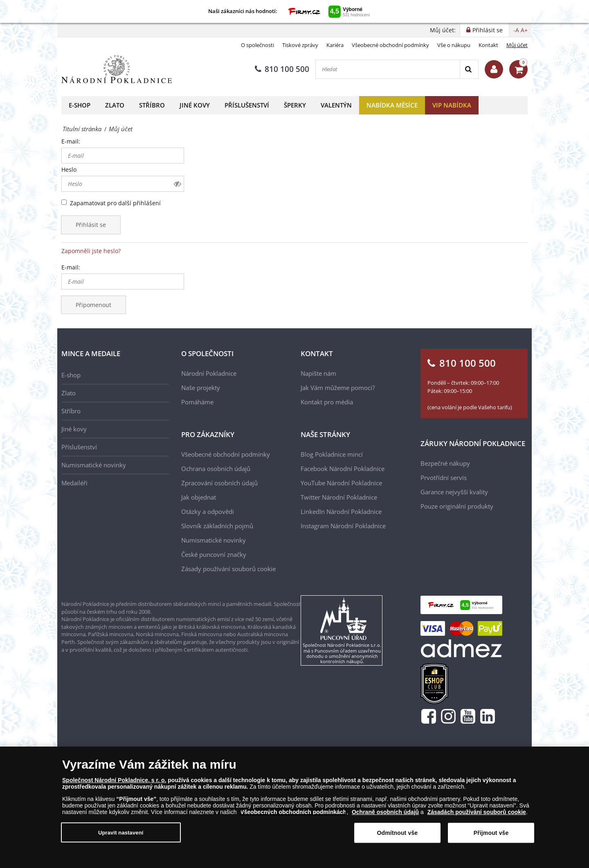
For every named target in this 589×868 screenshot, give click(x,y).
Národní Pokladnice (209, 373)
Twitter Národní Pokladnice (339, 497)
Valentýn (336, 105)
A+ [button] (524, 30)
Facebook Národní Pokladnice (343, 469)
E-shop (80, 105)
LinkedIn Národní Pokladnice (341, 511)
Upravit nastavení (121, 835)
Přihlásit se (91, 225)
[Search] (469, 69)
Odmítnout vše (397, 836)
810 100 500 (282, 69)
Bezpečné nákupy (445, 463)
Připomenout (93, 305)
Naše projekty (201, 388)
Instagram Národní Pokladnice (343, 526)
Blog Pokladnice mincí (332, 454)
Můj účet (517, 45)
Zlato (115, 105)
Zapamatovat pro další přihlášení (115, 203)
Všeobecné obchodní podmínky (390, 45)
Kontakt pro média (327, 402)
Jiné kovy (195, 105)
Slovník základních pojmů (217, 526)
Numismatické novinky (94, 465)
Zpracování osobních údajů (219, 483)
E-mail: (71, 141)
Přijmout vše (491, 836)
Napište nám (318, 373)
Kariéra (335, 45)
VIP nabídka (452, 105)
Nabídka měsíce (392, 105)
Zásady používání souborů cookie (228, 569)
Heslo (69, 169)
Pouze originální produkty (457, 506)
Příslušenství (247, 105)
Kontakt (488, 45)
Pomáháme (197, 402)
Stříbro (152, 105)
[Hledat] (388, 69)
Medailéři (74, 483)
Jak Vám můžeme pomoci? (338, 388)
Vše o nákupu (454, 45)
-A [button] (516, 30)
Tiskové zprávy (300, 45)
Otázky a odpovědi (208, 511)
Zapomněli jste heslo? (91, 251)
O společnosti (257, 45)
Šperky (295, 105)
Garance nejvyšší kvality (454, 492)
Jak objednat (199, 497)
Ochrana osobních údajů (216, 469)
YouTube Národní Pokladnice (341, 483)
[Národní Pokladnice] (117, 69)
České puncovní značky (214, 554)
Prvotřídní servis (444, 478)
